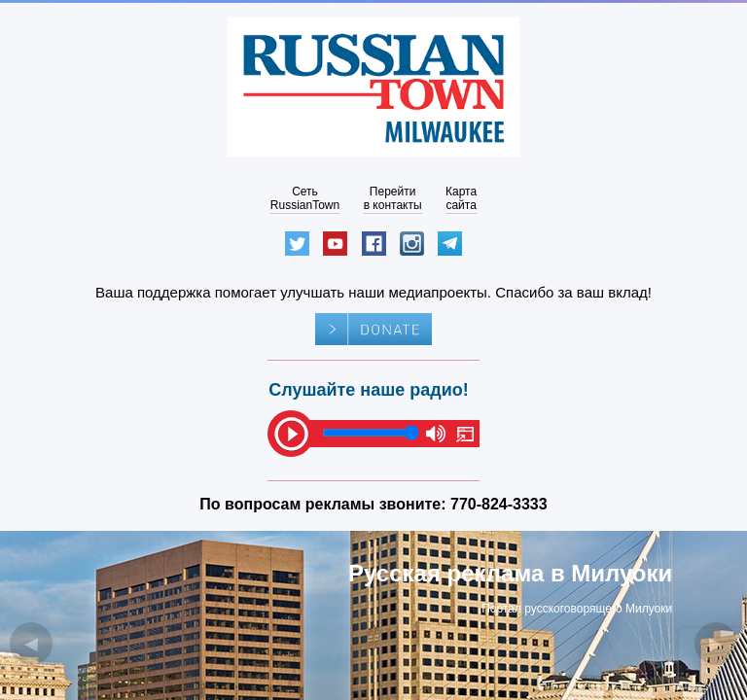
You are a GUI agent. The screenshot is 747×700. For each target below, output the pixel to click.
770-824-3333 (499, 504)
